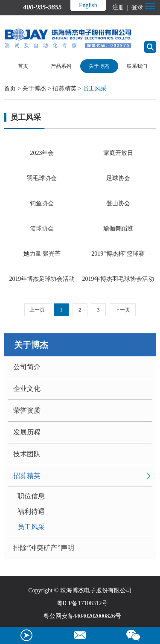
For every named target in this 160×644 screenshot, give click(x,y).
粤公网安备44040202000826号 (82, 616)
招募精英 (64, 89)
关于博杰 (99, 66)
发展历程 (27, 432)
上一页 (37, 310)
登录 (137, 7)
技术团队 (27, 454)
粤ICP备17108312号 (82, 603)
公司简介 (27, 367)
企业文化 (27, 389)
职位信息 (31, 496)
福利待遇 (31, 511)
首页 (23, 66)
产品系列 (61, 66)
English (88, 5)
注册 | (121, 7)
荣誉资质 (27, 410)
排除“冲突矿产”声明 (44, 548)
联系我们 (137, 66)
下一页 (122, 310)
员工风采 (95, 89)
